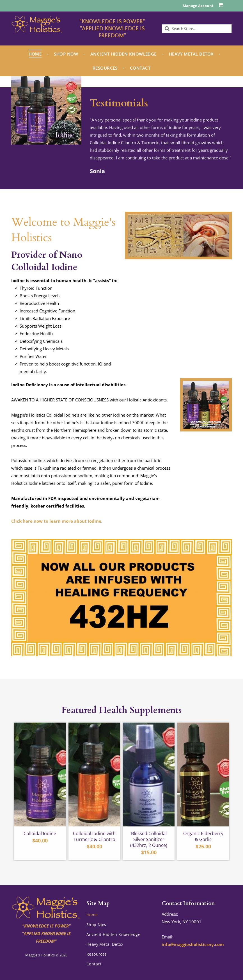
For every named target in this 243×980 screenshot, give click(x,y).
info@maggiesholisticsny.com (193, 944)
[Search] (197, 29)
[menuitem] (36, 54)
